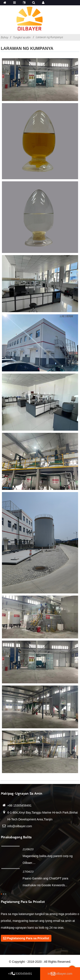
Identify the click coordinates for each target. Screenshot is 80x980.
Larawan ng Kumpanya (49, 37)
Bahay (5, 37)
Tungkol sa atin (22, 37)
